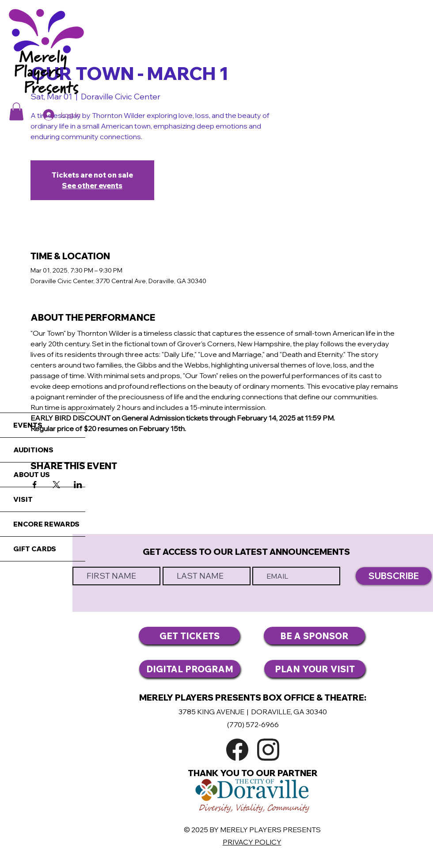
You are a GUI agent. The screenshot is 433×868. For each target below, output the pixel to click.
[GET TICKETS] (189, 636)
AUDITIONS (33, 450)
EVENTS (28, 425)
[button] (16, 112)
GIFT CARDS (35, 549)
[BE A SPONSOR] (314, 636)
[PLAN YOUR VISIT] (315, 669)
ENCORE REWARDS (46, 524)
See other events (92, 186)
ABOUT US (32, 475)
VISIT (23, 499)
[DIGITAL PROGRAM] (190, 669)
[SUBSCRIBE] (394, 576)
